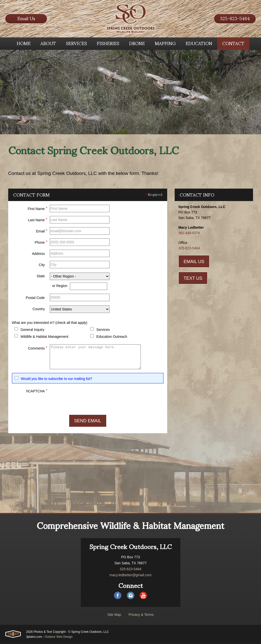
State (41, 276)
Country (39, 309)
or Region (60, 286)
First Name (37, 208)
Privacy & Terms (141, 615)
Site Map (114, 615)
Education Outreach (112, 337)
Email (42, 231)
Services (103, 330)
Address (38, 254)
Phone (41, 242)
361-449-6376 (189, 233)
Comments (38, 348)
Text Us (193, 279)
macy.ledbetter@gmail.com (130, 575)
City (42, 265)
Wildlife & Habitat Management (45, 337)
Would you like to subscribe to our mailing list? (57, 379)
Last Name (38, 219)
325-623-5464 (235, 19)
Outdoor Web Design (59, 637)
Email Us (26, 19)
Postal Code (35, 298)
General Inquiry (33, 330)
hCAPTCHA (37, 391)
